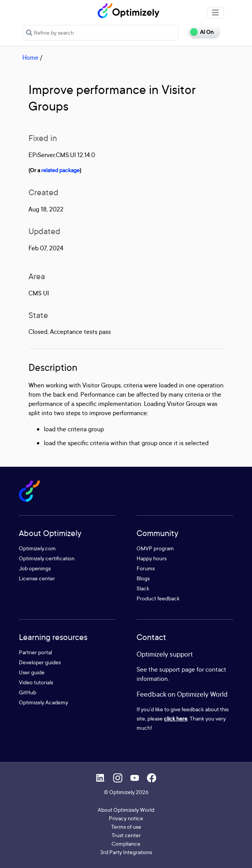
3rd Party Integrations (126, 852)
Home (30, 57)
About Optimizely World (126, 810)
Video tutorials (36, 682)
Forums (146, 568)
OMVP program (155, 548)
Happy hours (152, 558)
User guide (32, 672)
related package (60, 170)
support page (177, 669)
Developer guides (40, 662)
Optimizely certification (47, 558)
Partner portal (35, 652)
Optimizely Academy (43, 702)
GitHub (28, 692)
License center (37, 578)
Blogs (143, 578)
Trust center (126, 835)
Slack (143, 588)
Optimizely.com (37, 548)
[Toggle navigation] (215, 13)
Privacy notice (126, 818)
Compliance (126, 844)
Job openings (35, 568)
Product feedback (158, 598)
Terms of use (126, 827)
